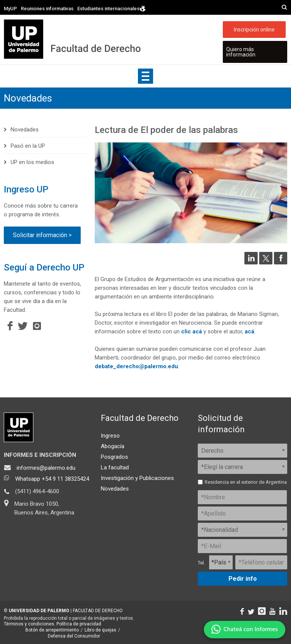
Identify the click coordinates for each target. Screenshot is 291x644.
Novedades (28, 98)
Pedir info (243, 579)
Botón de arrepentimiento (52, 630)
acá (250, 331)
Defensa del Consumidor (74, 636)
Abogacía (113, 446)
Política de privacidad (79, 624)
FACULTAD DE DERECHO (98, 611)
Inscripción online (254, 30)
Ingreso (110, 436)
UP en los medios (32, 162)
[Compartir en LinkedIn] (251, 263)
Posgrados (114, 457)
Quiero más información (241, 52)
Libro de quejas (100, 630)
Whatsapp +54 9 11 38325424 (52, 479)
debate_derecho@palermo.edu (136, 366)
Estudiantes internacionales (112, 9)
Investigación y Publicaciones (137, 478)
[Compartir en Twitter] (266, 263)
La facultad (115, 467)
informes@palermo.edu (46, 468)
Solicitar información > (42, 235)
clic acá (192, 331)
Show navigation (145, 76)
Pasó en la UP (28, 146)
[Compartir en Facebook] (281, 263)
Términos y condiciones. (30, 624)
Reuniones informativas (47, 9)
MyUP (10, 9)
